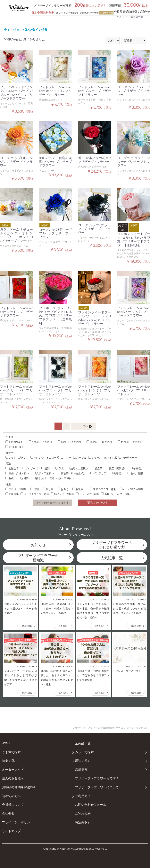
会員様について (13, 804)
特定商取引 (83, 822)
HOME (120, 16)
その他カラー (128, 458)
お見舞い (25, 478)
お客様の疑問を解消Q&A (19, 787)
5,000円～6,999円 (40, 442)
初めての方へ (11, 796)
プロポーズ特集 (16, 489)
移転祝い (137, 468)
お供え (58, 468)
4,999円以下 (14, 442)
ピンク (23, 458)
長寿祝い (117, 473)
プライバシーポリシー (18, 822)
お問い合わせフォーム (91, 804)
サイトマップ (11, 831)
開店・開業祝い (116, 468)
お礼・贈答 (135, 473)
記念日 (97, 468)
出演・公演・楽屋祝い (60, 478)
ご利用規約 (83, 813)
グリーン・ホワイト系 (103, 458)
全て (7, 29)
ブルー (66, 458)
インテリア (98, 473)
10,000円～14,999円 (99, 442)
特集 (16, 29)
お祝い (11, 478)
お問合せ (144, 12)
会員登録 (120, 12)
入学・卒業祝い (43, 473)
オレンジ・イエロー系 (45, 458)
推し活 (38, 478)
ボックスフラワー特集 (35, 494)
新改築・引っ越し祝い (72, 473)
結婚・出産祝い (78, 468)
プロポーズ (30, 468)
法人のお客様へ (13, 778)
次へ (87, 426)
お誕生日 (12, 468)
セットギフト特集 (88, 494)
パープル (80, 458)
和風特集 (12, 494)
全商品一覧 (137, 16)
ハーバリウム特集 (132, 489)
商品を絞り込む (98, 503)
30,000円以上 (15, 447)
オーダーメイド (13, 769)
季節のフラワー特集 (103, 489)
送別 (46, 468)
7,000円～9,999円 (69, 442)
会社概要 (8, 813)
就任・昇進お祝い (17, 473)
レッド (11, 458)
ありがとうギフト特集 (115, 494)
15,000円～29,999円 (131, 442)
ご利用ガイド (84, 796)
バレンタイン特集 (35, 29)
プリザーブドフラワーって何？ (97, 778)
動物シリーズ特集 (62, 494)
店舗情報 (132, 12)
